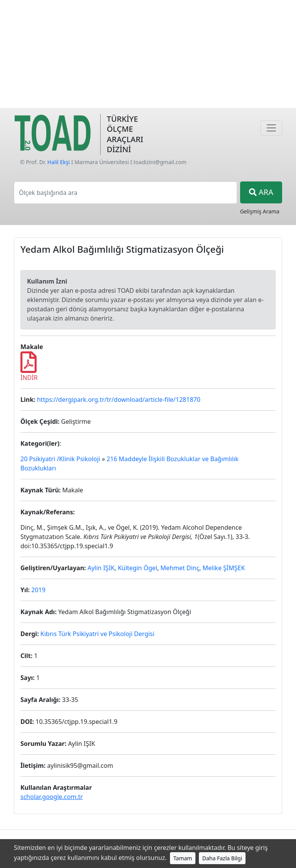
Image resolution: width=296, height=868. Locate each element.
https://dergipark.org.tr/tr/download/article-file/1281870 (119, 400)
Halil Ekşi (59, 162)
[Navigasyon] (271, 128)
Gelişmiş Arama (260, 211)
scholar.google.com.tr (52, 797)
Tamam (183, 858)
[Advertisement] (148, 54)
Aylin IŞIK (101, 568)
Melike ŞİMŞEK (224, 568)
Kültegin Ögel (138, 568)
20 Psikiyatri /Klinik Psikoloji (60, 459)
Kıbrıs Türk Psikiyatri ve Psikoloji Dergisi (98, 634)
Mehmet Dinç (180, 568)
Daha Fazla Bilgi (222, 858)
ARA (261, 192)
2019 (38, 590)
